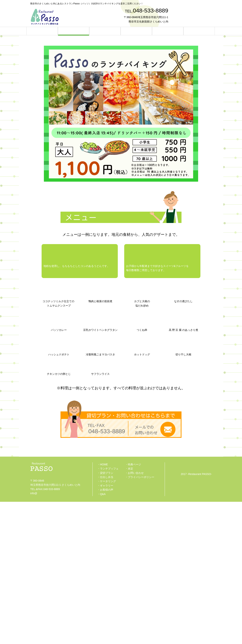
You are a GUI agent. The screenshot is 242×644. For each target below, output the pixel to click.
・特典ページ (133, 607)
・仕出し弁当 (105, 619)
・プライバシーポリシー (140, 619)
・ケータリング (107, 623)
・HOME (103, 607)
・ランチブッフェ (108, 611)
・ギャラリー (105, 628)
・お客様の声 (105, 632)
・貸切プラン (105, 615)
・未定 (129, 611)
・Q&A (102, 636)
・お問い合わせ (134, 615)
